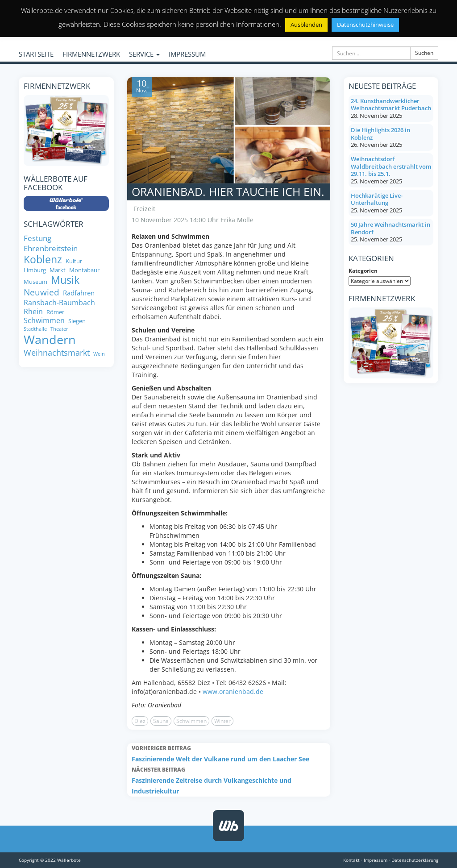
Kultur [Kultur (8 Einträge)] (74, 261)
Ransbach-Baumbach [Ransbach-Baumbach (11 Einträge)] (59, 303)
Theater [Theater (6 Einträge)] (59, 329)
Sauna (161, 721)
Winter (222, 721)
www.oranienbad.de (233, 691)
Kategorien (363, 271)
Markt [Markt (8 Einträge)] (58, 270)
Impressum (376, 860)
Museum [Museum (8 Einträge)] (35, 282)
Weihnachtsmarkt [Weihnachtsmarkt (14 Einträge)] (57, 353)
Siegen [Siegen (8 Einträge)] (77, 321)
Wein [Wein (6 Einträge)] (99, 354)
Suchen (424, 53)
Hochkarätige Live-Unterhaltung (377, 199)
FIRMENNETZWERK (91, 54)
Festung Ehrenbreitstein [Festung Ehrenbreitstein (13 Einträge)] (51, 243)
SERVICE (144, 54)
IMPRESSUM (187, 54)
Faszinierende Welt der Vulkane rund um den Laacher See (229, 753)
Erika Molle (237, 220)
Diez (140, 721)
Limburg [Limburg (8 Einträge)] (35, 270)
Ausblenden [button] (306, 25)
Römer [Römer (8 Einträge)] (55, 312)
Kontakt (351, 860)
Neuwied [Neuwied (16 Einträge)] (42, 293)
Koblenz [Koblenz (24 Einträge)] (43, 260)
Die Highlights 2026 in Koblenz (380, 134)
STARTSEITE (36, 54)
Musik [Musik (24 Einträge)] (65, 280)
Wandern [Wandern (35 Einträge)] (50, 340)
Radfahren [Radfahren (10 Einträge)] (79, 293)
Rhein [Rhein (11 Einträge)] (33, 311)
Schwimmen (191, 721)
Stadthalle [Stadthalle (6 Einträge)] (35, 329)
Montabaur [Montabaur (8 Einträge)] (84, 270)
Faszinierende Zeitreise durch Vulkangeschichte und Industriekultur (229, 780)
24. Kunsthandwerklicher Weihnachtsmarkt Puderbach (391, 105)
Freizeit (144, 209)
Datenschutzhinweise (365, 25)
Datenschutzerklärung (415, 860)
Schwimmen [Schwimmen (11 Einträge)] (44, 320)
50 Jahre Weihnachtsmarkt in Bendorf (391, 228)
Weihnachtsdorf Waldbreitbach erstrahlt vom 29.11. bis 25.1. (391, 166)
